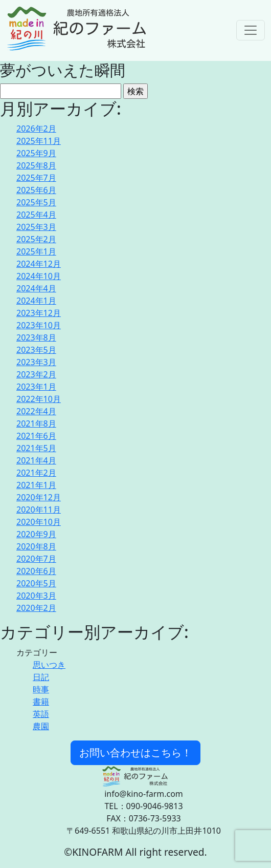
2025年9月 (36, 153)
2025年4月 (36, 215)
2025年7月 (36, 178)
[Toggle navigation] (251, 30)
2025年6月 (36, 190)
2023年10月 (39, 325)
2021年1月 (36, 485)
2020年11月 (39, 510)
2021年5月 (36, 448)
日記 (41, 677)
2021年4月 (36, 460)
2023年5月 (36, 350)
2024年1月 (36, 301)
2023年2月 (36, 374)
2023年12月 (39, 313)
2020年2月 (36, 608)
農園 (41, 726)
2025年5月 (36, 202)
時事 (41, 689)
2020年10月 (39, 522)
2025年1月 (36, 251)
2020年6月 (36, 571)
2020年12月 (39, 497)
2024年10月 (39, 276)
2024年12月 (39, 264)
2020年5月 (36, 583)
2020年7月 (36, 559)
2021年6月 (36, 436)
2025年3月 (36, 227)
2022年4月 (36, 411)
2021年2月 (36, 473)
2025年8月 (36, 165)
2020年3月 (36, 596)
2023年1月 (36, 387)
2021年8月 (36, 424)
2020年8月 (36, 546)
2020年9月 (36, 534)
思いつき (49, 665)
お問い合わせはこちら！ (135, 753)
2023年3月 (36, 362)
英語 (41, 714)
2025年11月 (39, 141)
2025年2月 (36, 239)
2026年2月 (36, 129)
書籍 (41, 702)
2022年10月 (39, 399)
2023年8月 (36, 337)
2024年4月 (36, 288)
